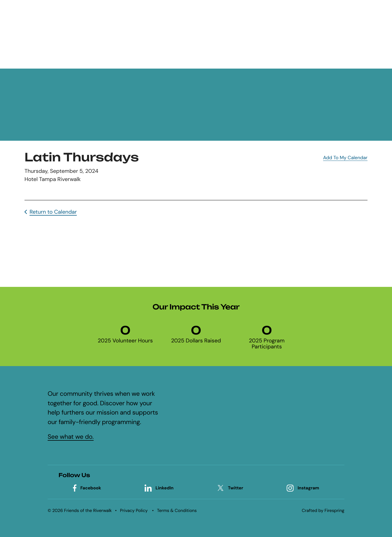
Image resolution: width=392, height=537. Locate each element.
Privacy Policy (134, 510)
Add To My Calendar (345, 158)
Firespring (334, 510)
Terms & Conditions (177, 510)
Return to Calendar (53, 212)
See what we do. (71, 437)
